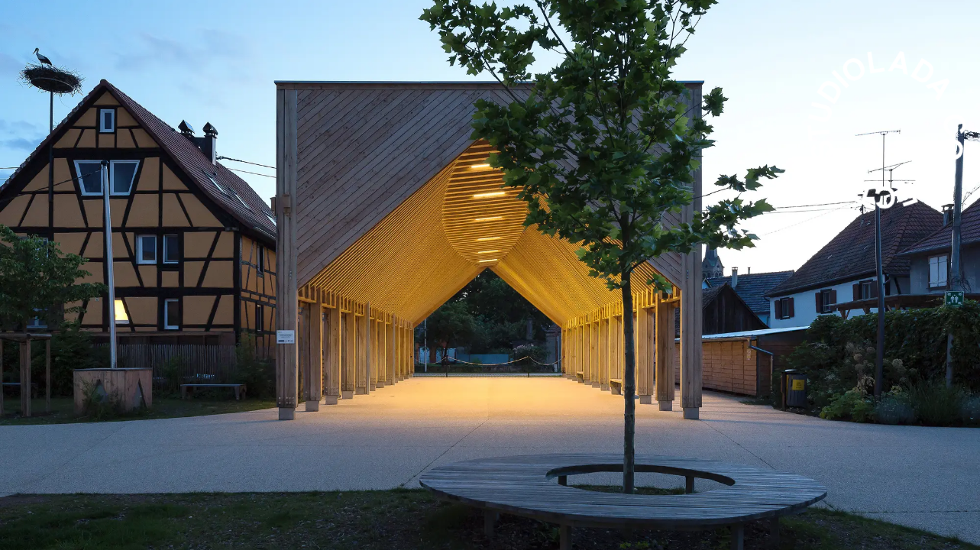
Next (736, 275)
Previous (245, 275)
